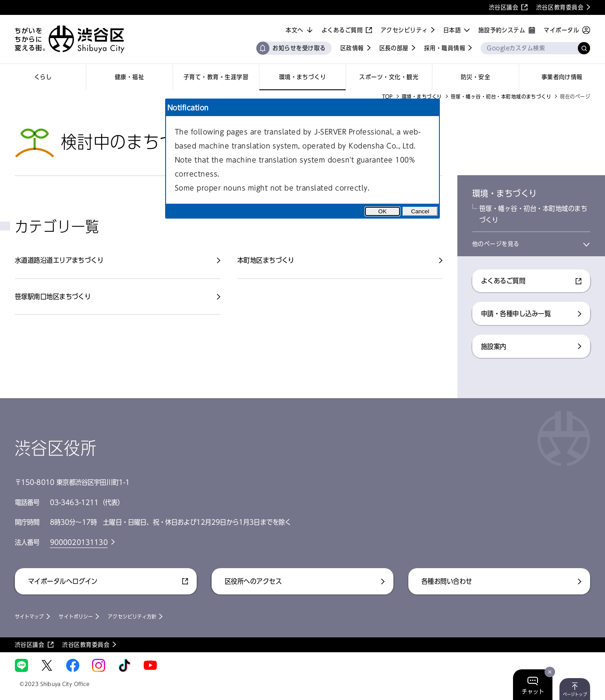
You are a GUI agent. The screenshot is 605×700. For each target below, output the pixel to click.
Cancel (420, 211)
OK (382, 211)
